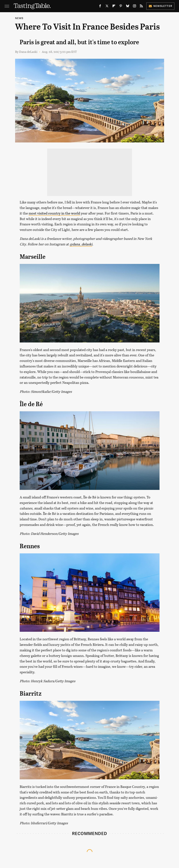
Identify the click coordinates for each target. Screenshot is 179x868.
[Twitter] (107, 7)
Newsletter (160, 6)
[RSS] (141, 7)
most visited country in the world (54, 213)
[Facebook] (100, 7)
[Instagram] (134, 7)
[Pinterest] (121, 7)
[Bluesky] (128, 7)
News (19, 18)
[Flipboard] (114, 7)
